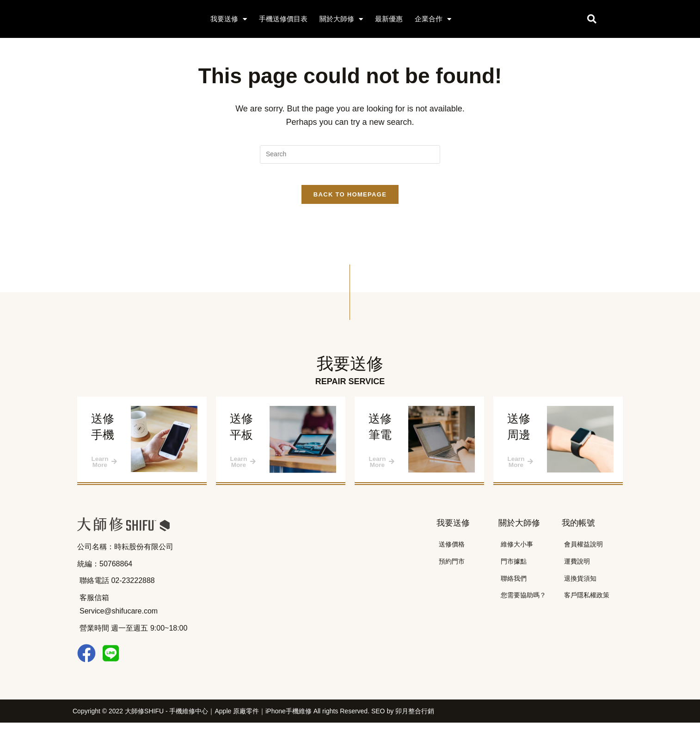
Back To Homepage (350, 201)
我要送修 (229, 19)
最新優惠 (389, 19)
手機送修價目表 (283, 19)
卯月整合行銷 (415, 718)
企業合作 (433, 19)
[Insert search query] (350, 154)
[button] (592, 19)
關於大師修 (341, 19)
